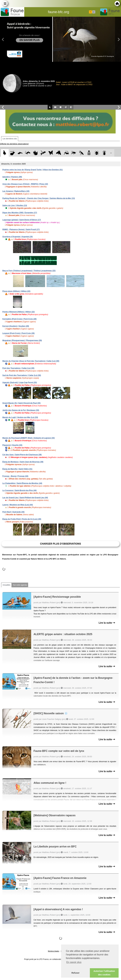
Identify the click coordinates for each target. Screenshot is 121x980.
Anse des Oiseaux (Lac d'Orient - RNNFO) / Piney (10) (25, 184)
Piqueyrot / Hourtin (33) (12, 445)
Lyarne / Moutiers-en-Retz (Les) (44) (18, 505)
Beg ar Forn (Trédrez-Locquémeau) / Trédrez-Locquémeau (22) (29, 271)
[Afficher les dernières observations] (14, 144)
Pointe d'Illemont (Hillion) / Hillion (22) (19, 312)
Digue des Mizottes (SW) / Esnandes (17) (20, 213)
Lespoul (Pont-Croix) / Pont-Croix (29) (18, 333)
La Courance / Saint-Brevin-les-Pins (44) (19, 490)
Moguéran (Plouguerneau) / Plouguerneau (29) (22, 340)
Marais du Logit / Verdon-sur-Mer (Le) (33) (20, 417)
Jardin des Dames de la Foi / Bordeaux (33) (21, 410)
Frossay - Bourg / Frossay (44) (15, 476)
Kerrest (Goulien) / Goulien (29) (16, 326)
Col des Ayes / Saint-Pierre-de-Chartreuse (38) (22, 455)
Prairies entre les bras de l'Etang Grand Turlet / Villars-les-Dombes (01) (33, 170)
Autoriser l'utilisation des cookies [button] (104, 973)
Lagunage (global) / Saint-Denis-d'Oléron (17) (22, 220)
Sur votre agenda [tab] (20, 585)
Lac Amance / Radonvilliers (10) (16, 191)
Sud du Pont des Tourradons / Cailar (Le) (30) (22, 375)
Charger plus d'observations (60, 544)
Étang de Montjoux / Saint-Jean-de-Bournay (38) (23, 462)
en (94, 12)
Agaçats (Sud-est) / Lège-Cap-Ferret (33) (20, 382)
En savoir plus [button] (74, 962)
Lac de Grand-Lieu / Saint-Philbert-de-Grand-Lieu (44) (25, 498)
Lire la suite (107, 623)
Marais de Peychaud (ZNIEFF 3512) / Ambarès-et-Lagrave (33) (29, 438)
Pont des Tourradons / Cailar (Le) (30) (18, 368)
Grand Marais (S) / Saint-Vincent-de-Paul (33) (21, 403)
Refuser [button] (75, 973)
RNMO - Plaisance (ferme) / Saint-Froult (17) (21, 229)
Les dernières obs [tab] (10, 139)
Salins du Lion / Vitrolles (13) (15, 205)
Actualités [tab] (6, 585)
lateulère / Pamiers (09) (12, 177)
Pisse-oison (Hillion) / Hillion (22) (16, 291)
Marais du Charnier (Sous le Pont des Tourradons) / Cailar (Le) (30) (31, 361)
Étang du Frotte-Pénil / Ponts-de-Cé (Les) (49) (22, 519)
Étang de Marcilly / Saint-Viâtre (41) (17, 469)
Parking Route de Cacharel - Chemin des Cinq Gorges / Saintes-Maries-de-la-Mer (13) (39, 198)
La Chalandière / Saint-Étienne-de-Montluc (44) (22, 483)
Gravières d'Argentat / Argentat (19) (18, 237)
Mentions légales (54, 951)
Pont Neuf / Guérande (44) (13, 512)
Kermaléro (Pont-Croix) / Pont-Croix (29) (19, 319)
